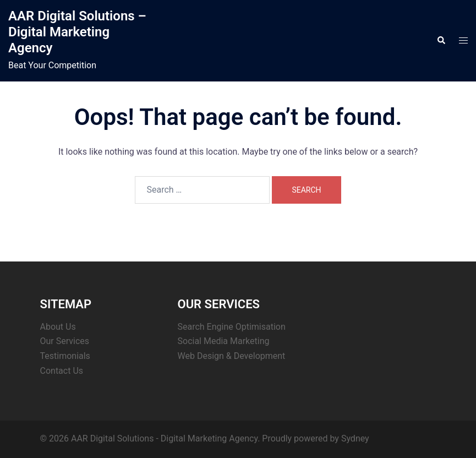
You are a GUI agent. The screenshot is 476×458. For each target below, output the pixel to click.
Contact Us (62, 371)
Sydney (355, 438)
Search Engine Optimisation (232, 327)
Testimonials (65, 356)
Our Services (65, 341)
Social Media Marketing (224, 341)
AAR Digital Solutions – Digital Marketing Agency (77, 32)
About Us (58, 327)
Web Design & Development (232, 356)
